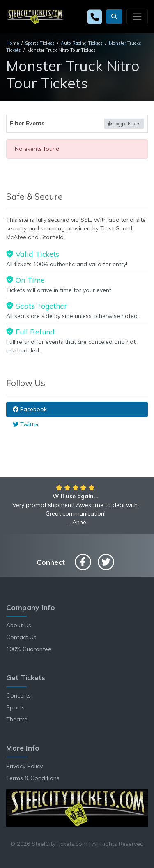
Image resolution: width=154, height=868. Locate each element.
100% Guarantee (29, 649)
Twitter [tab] (26, 424)
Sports (15, 707)
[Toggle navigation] (137, 16)
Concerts (18, 695)
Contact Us (21, 637)
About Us (19, 625)
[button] (114, 17)
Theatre (17, 719)
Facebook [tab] (30, 409)
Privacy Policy (24, 766)
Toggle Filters (124, 124)
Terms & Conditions (33, 778)
